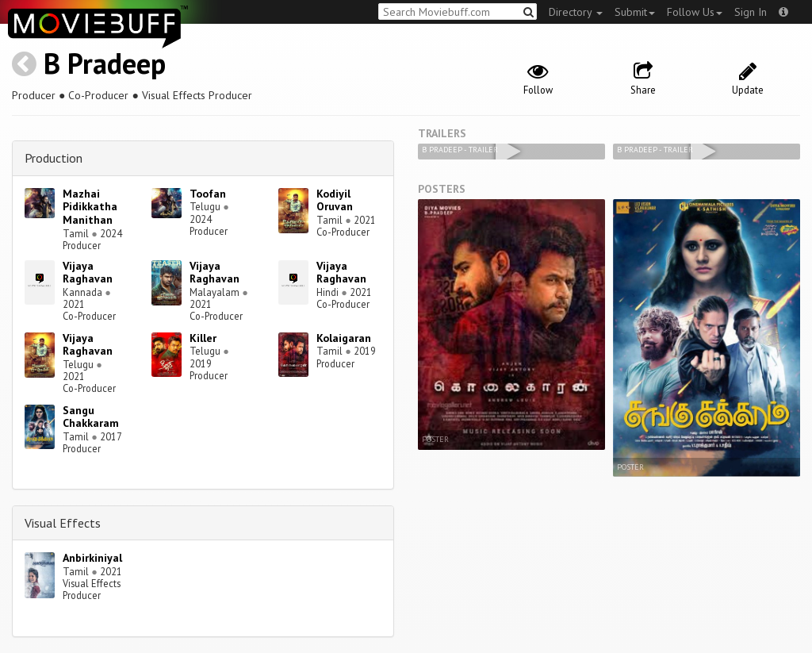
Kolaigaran (344, 338)
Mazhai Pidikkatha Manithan (90, 207)
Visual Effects (63, 523)
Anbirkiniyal (92, 558)
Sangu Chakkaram (91, 417)
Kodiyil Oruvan (335, 200)
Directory (576, 12)
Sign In (751, 12)
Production (54, 158)
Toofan (208, 194)
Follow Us (695, 12)
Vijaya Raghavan (88, 273)
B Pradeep (105, 63)
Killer (203, 338)
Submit (635, 12)
